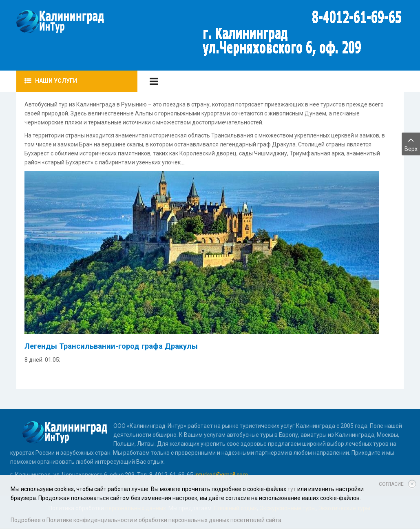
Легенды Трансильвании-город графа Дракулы (111, 346)
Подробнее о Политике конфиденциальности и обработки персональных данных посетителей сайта (146, 520)
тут (292, 489)
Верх (411, 143)
